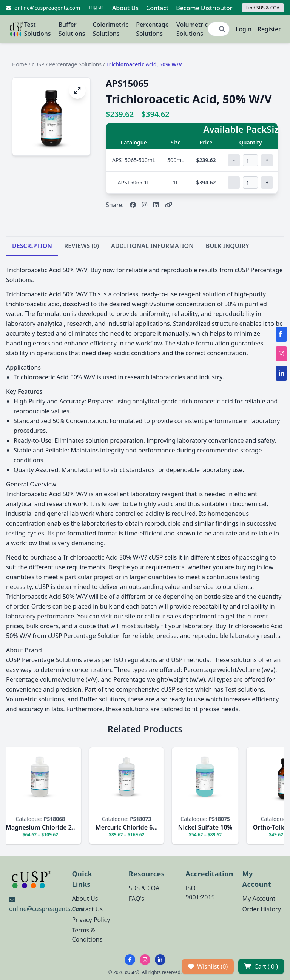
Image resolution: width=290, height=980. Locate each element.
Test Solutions (38, 29)
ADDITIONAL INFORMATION (152, 246)
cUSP (38, 64)
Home (20, 64)
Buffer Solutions (72, 29)
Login (244, 29)
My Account (259, 899)
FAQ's (137, 899)
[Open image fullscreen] (77, 90)
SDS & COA (144, 888)
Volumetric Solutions (192, 29)
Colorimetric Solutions (111, 29)
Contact (157, 8)
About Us (125, 8)
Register (269, 29)
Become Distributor (204, 8)
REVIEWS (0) (82, 246)
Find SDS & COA (263, 8)
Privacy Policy (91, 920)
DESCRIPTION (32, 246)
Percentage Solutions (152, 29)
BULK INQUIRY (228, 246)
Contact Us (87, 909)
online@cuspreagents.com (47, 909)
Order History (262, 909)
